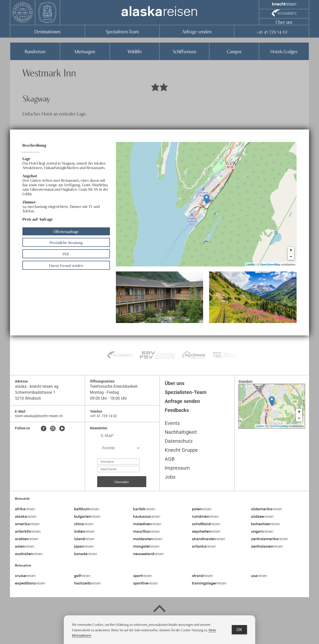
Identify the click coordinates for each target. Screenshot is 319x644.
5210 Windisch (28, 398)
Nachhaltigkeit (181, 432)
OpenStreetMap (270, 264)
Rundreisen (35, 51)
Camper (234, 51)
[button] (160, 297)
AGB (170, 459)
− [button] (291, 257)
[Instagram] (53, 429)
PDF (66, 254)
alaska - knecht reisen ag (37, 386)
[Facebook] (44, 429)
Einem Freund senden (66, 265)
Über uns (284, 22)
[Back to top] (159, 609)
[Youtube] (62, 429)
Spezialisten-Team (122, 31)
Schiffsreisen (184, 51)
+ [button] (291, 250)
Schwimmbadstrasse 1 (36, 392)
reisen (159, 12)
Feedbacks (177, 410)
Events (172, 423)
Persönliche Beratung (66, 242)
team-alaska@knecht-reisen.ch (39, 416)
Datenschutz (179, 441)
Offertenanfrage (66, 231)
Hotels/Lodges (284, 51)
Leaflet (251, 264)
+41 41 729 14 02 (272, 31)
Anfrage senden (197, 31)
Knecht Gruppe (181, 450)
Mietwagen (85, 51)
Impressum (177, 468)
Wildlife (135, 51)
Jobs (170, 477)
